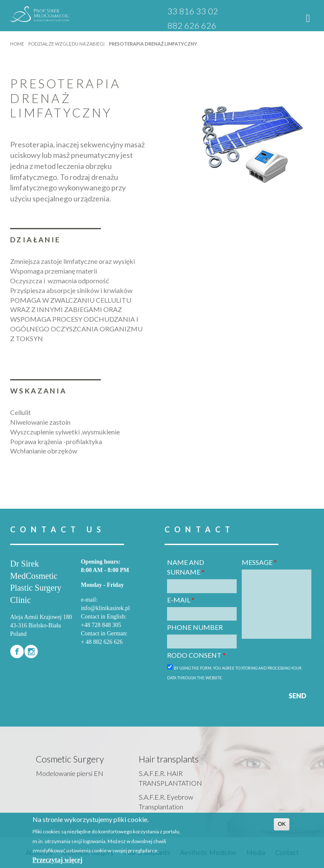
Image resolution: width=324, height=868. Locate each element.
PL (235, 11)
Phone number (195, 627)
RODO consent (196, 655)
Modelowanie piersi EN (70, 773)
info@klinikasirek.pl (105, 608)
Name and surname (186, 567)
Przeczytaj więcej (58, 860)
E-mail (181, 600)
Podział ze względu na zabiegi (66, 44)
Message (259, 562)
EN (247, 11)
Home (17, 44)
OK (282, 824)
